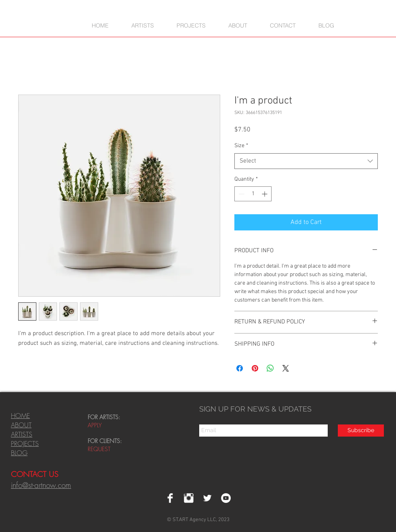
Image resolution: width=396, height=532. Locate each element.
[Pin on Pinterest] (255, 368)
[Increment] (265, 194)
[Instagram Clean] (189, 498)
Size (241, 146)
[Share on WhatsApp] (270, 368)
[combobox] (306, 161)
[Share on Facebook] (240, 368)
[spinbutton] (253, 194)
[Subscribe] (361, 431)
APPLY (95, 425)
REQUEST (100, 449)
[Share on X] (286, 368)
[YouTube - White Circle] (226, 498)
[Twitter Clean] (207, 498)
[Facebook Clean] (170, 498)
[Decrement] (241, 194)
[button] (191, 25)
